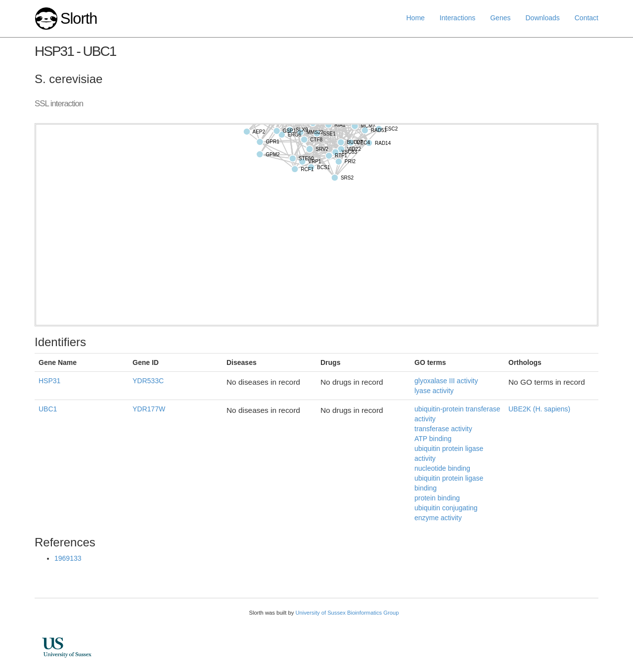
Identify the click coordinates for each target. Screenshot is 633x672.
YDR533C (148, 381)
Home (416, 18)
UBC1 (48, 409)
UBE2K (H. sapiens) (539, 409)
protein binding (437, 498)
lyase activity (434, 391)
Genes (500, 18)
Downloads (542, 18)
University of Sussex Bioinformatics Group (347, 613)
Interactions (457, 18)
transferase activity (443, 429)
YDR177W (149, 409)
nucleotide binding (442, 468)
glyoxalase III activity (446, 381)
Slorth (79, 19)
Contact (587, 18)
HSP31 (49, 381)
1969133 (68, 558)
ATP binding (433, 439)
